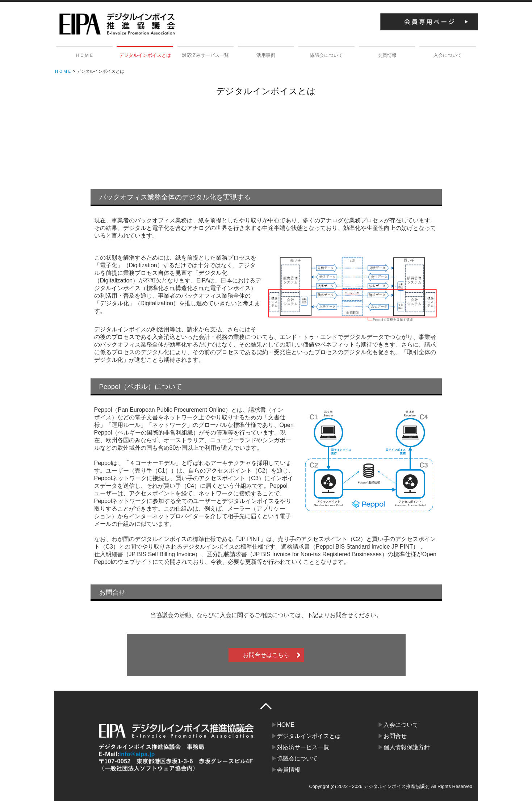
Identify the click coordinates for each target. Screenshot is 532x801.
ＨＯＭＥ (84, 55)
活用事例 (266, 55)
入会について (448, 55)
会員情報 (387, 55)
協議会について (326, 55)
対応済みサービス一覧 (205, 55)
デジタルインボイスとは (145, 55)
